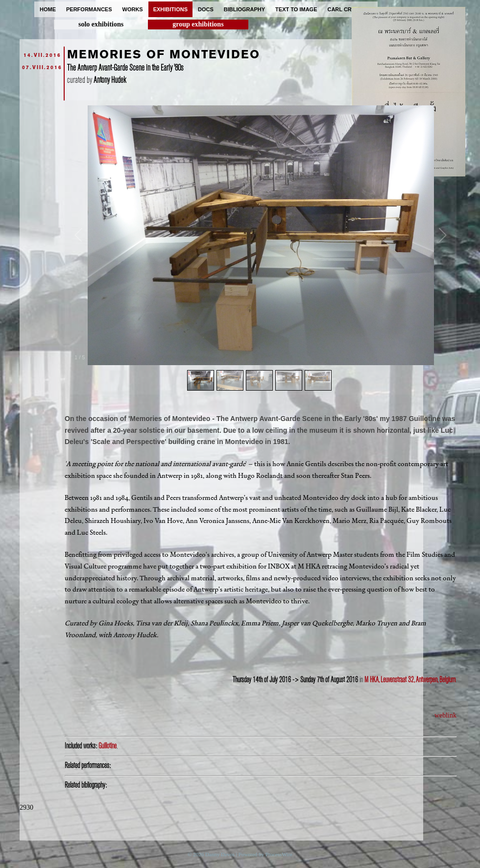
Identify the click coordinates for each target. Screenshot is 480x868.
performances (89, 9)
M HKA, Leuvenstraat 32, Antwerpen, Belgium (410, 680)
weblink (445, 715)
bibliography (244, 9)
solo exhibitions (101, 24)
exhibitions (170, 9)
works (133, 9)
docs (206, 9)
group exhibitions (198, 24)
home (48, 9)
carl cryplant (350, 9)
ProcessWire (279, 854)
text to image (296, 9)
